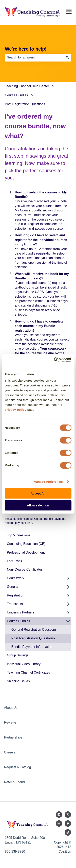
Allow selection (38, 505)
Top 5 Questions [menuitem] (19, 535)
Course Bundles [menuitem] (18, 621)
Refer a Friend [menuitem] (14, 782)
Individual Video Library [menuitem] (24, 664)
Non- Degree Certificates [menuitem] (25, 569)
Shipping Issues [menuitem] (18, 681)
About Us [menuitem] (11, 708)
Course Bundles (16, 95)
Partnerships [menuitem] (13, 737)
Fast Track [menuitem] (14, 561)
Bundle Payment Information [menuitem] (32, 647)
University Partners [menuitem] (21, 612)
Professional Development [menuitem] (26, 552)
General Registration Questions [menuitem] (34, 630)
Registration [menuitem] (16, 595)
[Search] (67, 57)
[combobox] (34, 57)
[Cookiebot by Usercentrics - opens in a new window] (54, 360)
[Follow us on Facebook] (68, 823)
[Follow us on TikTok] (68, 832)
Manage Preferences (49, 482)
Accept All (38, 493)
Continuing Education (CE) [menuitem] (26, 544)
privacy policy (16, 410)
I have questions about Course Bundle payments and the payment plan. (35, 521)
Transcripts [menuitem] (15, 604)
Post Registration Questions (25, 104)
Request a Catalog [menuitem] (18, 767)
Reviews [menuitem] (10, 722)
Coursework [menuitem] (16, 578)
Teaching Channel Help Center (27, 86)
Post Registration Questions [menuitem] (33, 638)
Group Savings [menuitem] (18, 655)
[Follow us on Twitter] (68, 815)
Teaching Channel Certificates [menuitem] (28, 672)
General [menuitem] (13, 587)
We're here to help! (26, 49)
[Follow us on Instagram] (59, 823)
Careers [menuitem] (10, 752)
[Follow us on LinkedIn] (59, 815)
